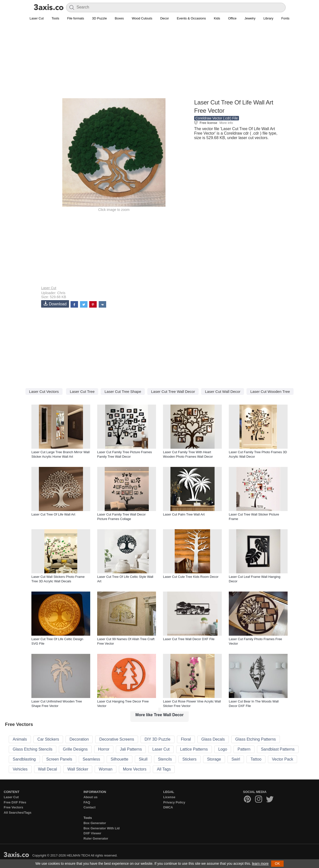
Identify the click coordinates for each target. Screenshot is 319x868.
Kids (217, 18)
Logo (223, 749)
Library (268, 18)
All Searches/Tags (18, 813)
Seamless (91, 759)
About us (90, 797)
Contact (89, 807)
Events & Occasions (191, 18)
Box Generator (95, 823)
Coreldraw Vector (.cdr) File (217, 118)
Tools (55, 18)
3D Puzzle (99, 18)
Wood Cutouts (142, 18)
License (169, 797)
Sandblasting (24, 759)
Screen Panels (59, 759)
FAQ (87, 802)
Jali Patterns (131, 749)
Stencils (165, 759)
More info (226, 123)
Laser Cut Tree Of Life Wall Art (53, 514)
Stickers (190, 759)
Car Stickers (48, 739)
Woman (106, 769)
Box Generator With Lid (102, 828)
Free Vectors (13, 807)
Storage (214, 759)
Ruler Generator (96, 838)
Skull (143, 759)
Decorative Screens (117, 739)
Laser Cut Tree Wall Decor (173, 391)
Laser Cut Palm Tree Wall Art (184, 514)
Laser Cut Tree (82, 391)
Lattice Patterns (194, 749)
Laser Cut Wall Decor (223, 391)
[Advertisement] (159, 63)
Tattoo (256, 759)
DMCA (168, 807)
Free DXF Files (15, 802)
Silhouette (120, 759)
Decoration (79, 739)
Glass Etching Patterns (256, 739)
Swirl (236, 759)
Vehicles (20, 769)
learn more (260, 864)
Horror (104, 749)
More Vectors (135, 769)
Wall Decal (48, 769)
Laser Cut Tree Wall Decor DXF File (189, 639)
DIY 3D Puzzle (158, 739)
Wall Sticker (78, 769)
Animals (20, 739)
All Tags (164, 769)
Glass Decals (213, 739)
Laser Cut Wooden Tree (270, 391)
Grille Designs (75, 749)
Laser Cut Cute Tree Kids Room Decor (191, 577)
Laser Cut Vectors (44, 391)
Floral (186, 739)
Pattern (244, 749)
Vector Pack (282, 759)
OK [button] (277, 864)
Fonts (285, 18)
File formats (76, 18)
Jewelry (250, 18)
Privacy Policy (174, 802)
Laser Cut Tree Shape (123, 391)
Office (232, 18)
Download (55, 304)
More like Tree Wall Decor (159, 715)
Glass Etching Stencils (33, 749)
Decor (165, 18)
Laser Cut (37, 18)
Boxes (119, 18)
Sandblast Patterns (278, 749)
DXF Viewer (92, 833)
